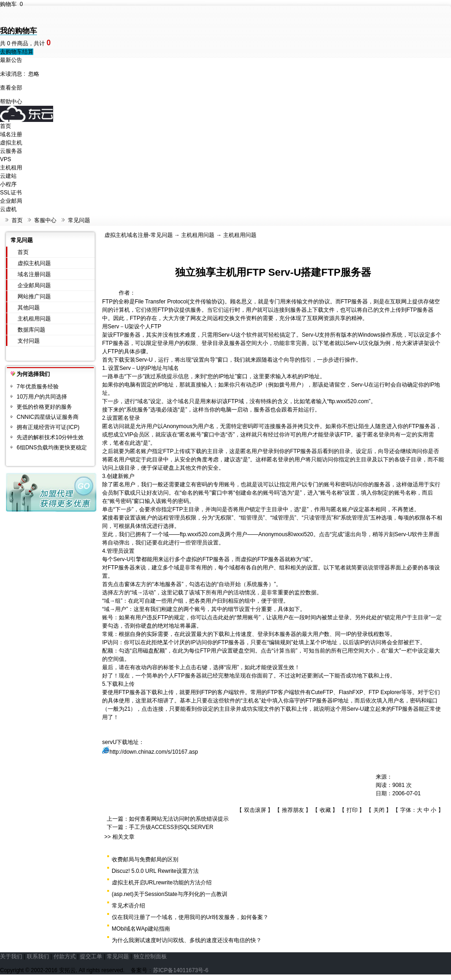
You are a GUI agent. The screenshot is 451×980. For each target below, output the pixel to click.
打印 (352, 810)
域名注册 (11, 134)
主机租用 (11, 168)
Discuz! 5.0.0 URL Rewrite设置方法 (155, 871)
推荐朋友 (293, 810)
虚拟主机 (11, 143)
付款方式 (65, 956)
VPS (6, 159)
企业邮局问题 (34, 285)
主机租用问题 (34, 319)
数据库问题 (31, 330)
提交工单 (91, 956)
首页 (6, 126)
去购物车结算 (17, 52)
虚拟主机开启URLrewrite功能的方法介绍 (162, 883)
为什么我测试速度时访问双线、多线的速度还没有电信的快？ (187, 940)
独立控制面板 (150, 956)
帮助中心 (11, 102)
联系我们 (38, 956)
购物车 (11, 4)
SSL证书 (11, 193)
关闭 (379, 810)
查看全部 (11, 88)
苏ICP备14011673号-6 (181, 970)
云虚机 (8, 209)
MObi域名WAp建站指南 (141, 929)
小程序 (8, 184)
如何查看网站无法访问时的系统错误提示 (179, 819)
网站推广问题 (34, 296)
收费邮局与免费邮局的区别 (145, 859)
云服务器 (11, 151)
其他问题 (29, 308)
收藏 (325, 810)
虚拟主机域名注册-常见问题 (139, 235)
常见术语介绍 (128, 906)
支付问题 (29, 341)
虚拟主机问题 (34, 263)
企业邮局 (11, 201)
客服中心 (45, 220)
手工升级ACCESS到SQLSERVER (171, 827)
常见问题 (79, 220)
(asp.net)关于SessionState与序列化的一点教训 (170, 894)
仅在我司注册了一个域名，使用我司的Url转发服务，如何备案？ (190, 917)
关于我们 (11, 956)
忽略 (34, 74)
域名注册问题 (34, 274)
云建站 (8, 176)
